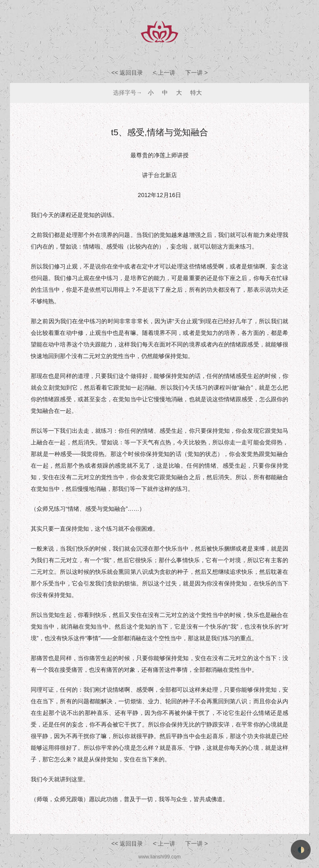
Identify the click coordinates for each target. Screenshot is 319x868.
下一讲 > (196, 73)
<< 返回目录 (127, 73)
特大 (196, 93)
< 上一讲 (165, 73)
